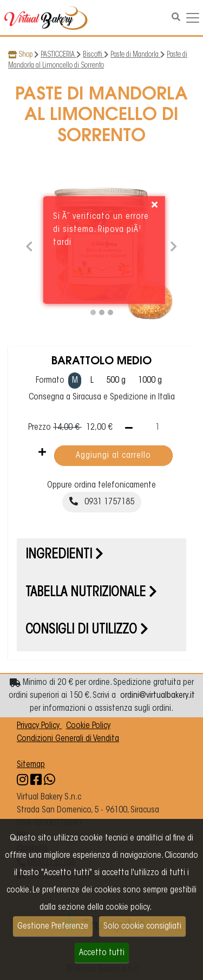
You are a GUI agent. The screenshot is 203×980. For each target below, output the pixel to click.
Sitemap (31, 765)
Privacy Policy (39, 726)
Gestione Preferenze (53, 926)
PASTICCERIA (58, 55)
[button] (30, 245)
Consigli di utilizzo (87, 630)
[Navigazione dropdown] (193, 18)
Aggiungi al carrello (113, 456)
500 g (116, 381)
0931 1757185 (102, 502)
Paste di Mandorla (135, 55)
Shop (25, 55)
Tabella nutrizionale (91, 593)
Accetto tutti (102, 953)
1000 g (150, 381)
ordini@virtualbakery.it (158, 696)
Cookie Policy (88, 726)
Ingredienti (64, 555)
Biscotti (93, 55)
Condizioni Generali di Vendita (68, 739)
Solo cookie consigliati (142, 926)
